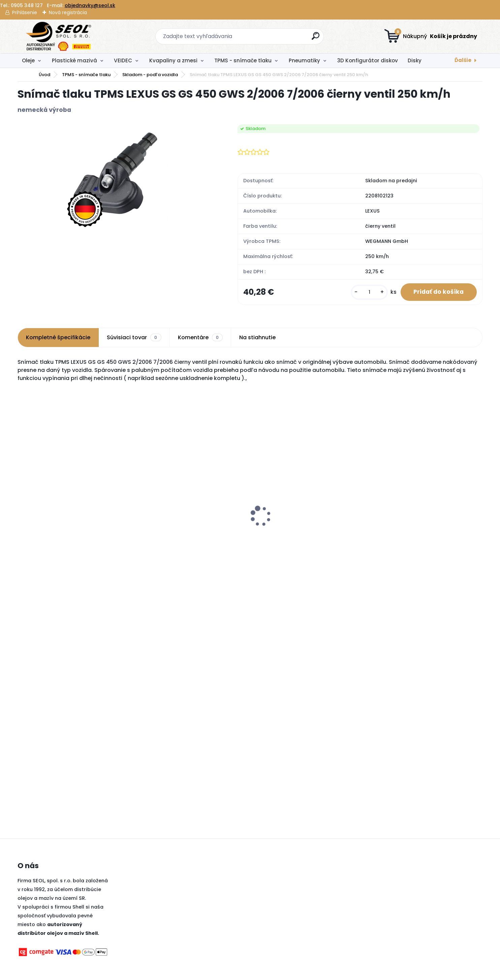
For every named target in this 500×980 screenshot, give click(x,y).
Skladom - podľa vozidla (150, 75)
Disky (415, 60)
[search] (316, 39)
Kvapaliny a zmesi (173, 60)
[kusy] (368, 292)
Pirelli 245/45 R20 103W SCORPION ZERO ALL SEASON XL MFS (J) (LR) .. (305, 530)
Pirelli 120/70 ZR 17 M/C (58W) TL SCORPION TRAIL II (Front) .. (412, 536)
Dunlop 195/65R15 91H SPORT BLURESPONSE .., (175, 536)
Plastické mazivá (74, 60)
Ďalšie (463, 60)
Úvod (44, 75)
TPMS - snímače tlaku (243, 60)
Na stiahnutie (257, 338)
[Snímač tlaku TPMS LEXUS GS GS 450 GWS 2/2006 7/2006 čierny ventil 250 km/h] (117, 177)
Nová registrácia (68, 12)
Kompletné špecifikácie (58, 338)
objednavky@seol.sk (90, 5)
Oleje (28, 60)
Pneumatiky (304, 60)
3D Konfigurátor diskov (368, 60)
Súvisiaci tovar (134, 338)
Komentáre (200, 338)
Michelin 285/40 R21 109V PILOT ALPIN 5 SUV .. (72, 536)
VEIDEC (123, 60)
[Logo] (59, 36)
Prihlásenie (25, 12)
